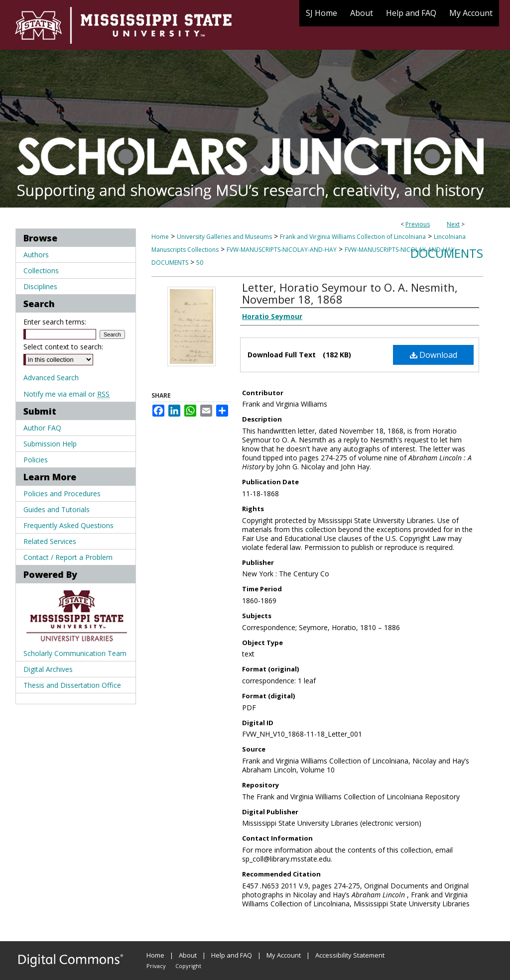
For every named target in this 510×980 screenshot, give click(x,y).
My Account (284, 955)
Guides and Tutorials (57, 509)
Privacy (156, 966)
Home (160, 237)
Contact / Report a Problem (68, 557)
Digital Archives (48, 669)
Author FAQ (42, 428)
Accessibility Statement (350, 955)
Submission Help (50, 444)
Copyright (188, 966)
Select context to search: (63, 347)
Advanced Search (51, 378)
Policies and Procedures (62, 493)
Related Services (50, 541)
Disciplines (40, 286)
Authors (36, 255)
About (188, 955)
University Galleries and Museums (224, 237)
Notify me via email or (66, 394)
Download (434, 355)
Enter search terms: (55, 322)
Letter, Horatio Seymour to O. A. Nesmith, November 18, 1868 (350, 293)
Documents (447, 253)
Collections (41, 271)
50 (200, 263)
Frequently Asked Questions (68, 525)
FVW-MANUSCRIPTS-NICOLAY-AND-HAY (282, 250)
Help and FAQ (232, 955)
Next (453, 224)
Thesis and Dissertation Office (72, 685)
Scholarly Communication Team (75, 653)
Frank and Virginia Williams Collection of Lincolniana (353, 237)
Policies (36, 460)
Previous (418, 224)
